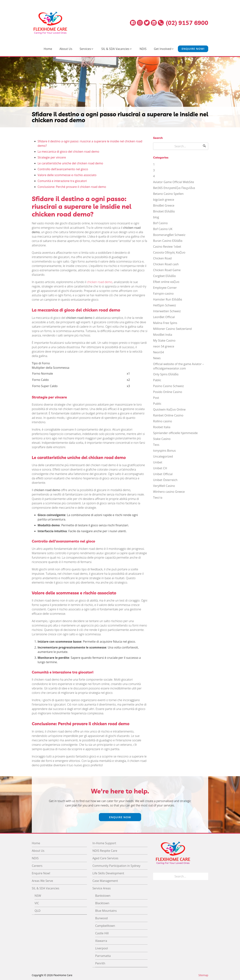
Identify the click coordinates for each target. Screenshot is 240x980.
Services (85, 49)
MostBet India (163, 335)
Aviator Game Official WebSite (174, 182)
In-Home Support (104, 843)
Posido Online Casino (168, 392)
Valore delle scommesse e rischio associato (67, 175)
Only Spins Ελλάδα (166, 374)
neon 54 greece (164, 346)
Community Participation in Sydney (116, 866)
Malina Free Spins (165, 323)
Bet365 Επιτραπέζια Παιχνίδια (174, 188)
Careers (37, 866)
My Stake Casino (164, 340)
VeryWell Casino (164, 486)
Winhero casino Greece (169, 492)
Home (48, 49)
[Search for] (181, 146)
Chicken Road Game (167, 270)
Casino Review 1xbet (167, 247)
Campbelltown (105, 926)
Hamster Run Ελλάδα (168, 299)
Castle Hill (102, 933)
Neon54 (158, 352)
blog (156, 217)
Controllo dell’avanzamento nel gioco (63, 169)
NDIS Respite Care (105, 851)
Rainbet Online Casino (168, 415)
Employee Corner (165, 288)
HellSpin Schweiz (165, 305)
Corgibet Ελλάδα (164, 276)
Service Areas (102, 888)
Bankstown (103, 896)
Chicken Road (162, 258)
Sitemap (203, 975)
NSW (38, 896)
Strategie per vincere (52, 157)
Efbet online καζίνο (166, 282)
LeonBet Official (164, 317)
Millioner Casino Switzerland (172, 329)
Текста (158, 498)
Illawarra (101, 941)
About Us (66, 49)
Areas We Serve (42, 881)
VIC (37, 903)
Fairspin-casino (163, 294)
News (157, 358)
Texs (156, 445)
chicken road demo (100, 282)
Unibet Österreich (165, 480)
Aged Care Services (105, 858)
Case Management (105, 881)
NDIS (143, 49)
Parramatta (103, 956)
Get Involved (163, 49)
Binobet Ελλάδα (164, 211)
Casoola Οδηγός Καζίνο (169, 252)
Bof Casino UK (163, 229)
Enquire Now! (193, 49)
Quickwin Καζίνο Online (169, 409)
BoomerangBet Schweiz (169, 235)
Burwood (101, 918)
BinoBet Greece (164, 205)
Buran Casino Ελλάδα (168, 241)
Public (157, 404)
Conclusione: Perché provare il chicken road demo (72, 187)
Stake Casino (162, 439)
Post (156, 398)
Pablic (157, 380)
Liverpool (102, 948)
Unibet (158, 462)
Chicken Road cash (166, 264)
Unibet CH (160, 468)
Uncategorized (163, 456)
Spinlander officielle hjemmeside (175, 433)
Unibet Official (163, 474)
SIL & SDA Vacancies (115, 49)
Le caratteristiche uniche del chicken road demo (70, 163)
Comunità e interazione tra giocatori (62, 181)
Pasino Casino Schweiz (168, 386)
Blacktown (102, 903)
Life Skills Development (108, 873)
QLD (37, 911)
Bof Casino (160, 223)
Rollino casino (163, 421)
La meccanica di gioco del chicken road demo (68, 152)
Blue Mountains (106, 911)
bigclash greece (164, 200)
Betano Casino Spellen (168, 194)
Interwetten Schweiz (167, 311)
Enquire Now (120, 817)
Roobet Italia (162, 427)
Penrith (100, 963)
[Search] (204, 146)
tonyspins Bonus (164, 451)
